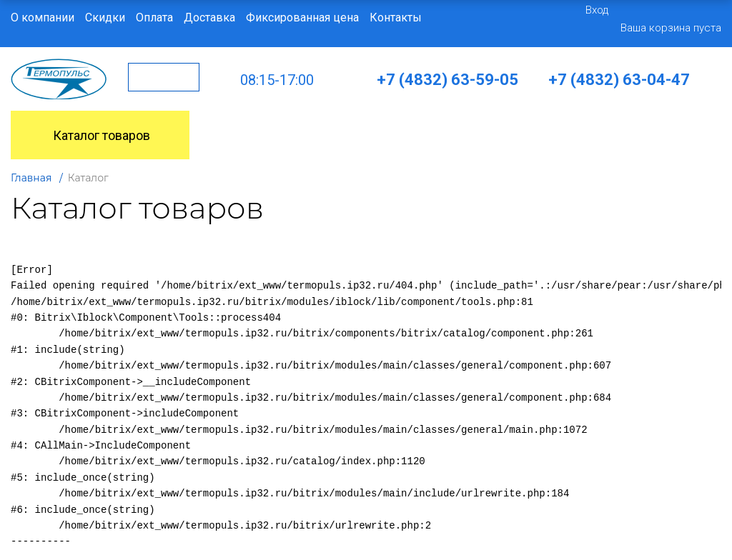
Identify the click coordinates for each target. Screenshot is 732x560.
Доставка (209, 18)
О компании (43, 18)
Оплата (154, 18)
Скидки (105, 18)
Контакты (396, 18)
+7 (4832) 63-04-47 (619, 80)
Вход (597, 10)
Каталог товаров (84, 135)
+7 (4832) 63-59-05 (447, 80)
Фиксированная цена (302, 18)
